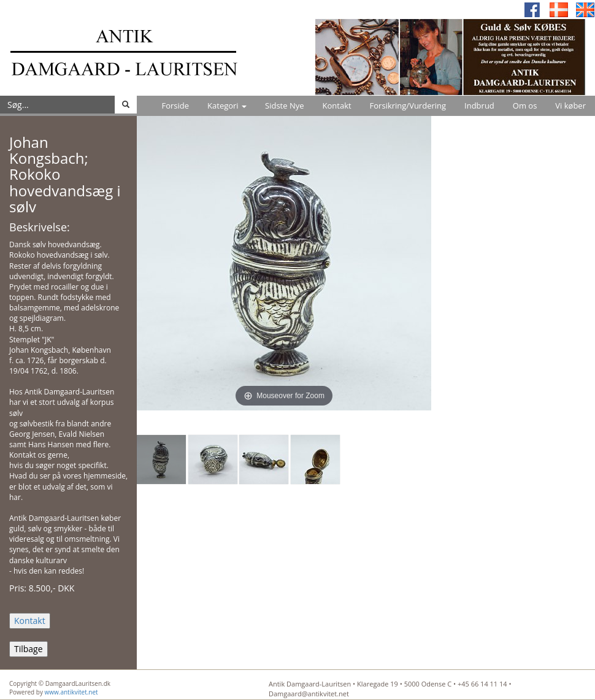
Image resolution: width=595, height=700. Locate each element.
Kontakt (337, 106)
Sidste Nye (284, 106)
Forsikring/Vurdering (408, 106)
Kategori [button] (227, 106)
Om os (525, 106)
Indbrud (479, 106)
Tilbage (29, 649)
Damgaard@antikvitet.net (309, 694)
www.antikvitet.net (71, 692)
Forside (175, 106)
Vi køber (570, 106)
